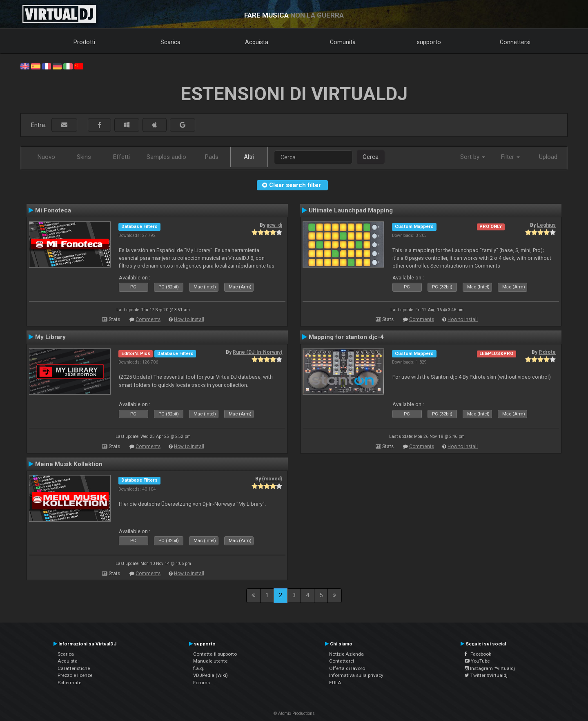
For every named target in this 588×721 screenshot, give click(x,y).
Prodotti (84, 42)
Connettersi (515, 42)
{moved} (272, 479)
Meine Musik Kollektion (69, 464)
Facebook (478, 654)
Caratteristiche (74, 668)
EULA (335, 683)
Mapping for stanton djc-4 (346, 337)
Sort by (473, 157)
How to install (189, 319)
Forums (202, 683)
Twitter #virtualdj (486, 675)
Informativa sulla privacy (356, 675)
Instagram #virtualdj (490, 668)
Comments (148, 319)
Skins (84, 157)
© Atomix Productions (294, 713)
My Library (50, 337)
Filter (510, 157)
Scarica (170, 42)
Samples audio (166, 157)
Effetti (121, 157)
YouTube (477, 661)
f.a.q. (199, 668)
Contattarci (342, 661)
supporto (429, 42)
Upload (548, 157)
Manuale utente (210, 661)
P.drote (547, 352)
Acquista (257, 42)
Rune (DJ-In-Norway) (257, 352)
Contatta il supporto (215, 654)
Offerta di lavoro (347, 668)
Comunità (343, 42)
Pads (212, 157)
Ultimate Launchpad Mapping (351, 210)
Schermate (69, 683)
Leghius (546, 225)
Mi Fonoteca (53, 210)
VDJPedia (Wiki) (210, 675)
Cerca (371, 157)
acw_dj (274, 225)
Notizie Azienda (346, 654)
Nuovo (46, 157)
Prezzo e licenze (75, 675)
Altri (249, 157)
